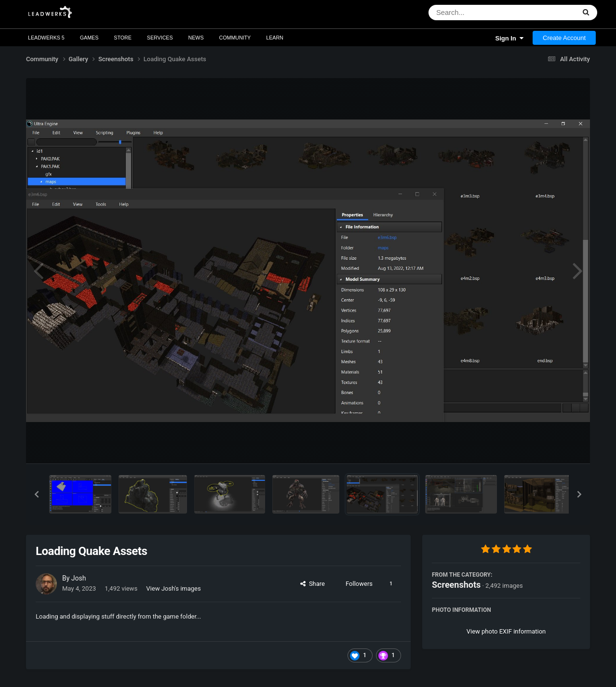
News (196, 38)
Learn (275, 38)
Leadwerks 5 (46, 38)
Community (235, 38)
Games (89, 38)
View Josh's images (173, 588)
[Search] (477, 13)
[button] (37, 494)
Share (313, 584)
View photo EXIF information (506, 631)
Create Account (564, 38)
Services (160, 38)
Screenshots (456, 585)
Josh (79, 578)
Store (123, 38)
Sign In (509, 38)
